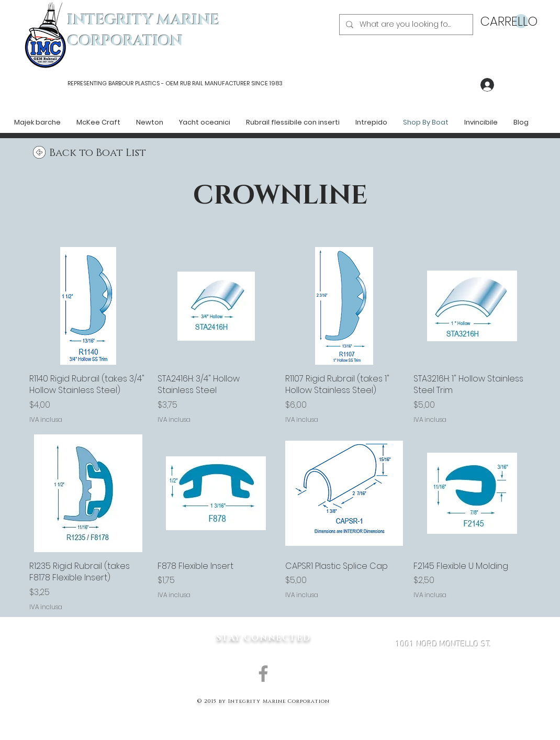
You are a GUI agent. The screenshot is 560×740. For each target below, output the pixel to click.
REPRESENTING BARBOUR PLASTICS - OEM (123, 83)
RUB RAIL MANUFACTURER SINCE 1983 (231, 83)
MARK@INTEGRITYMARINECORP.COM (443, 700)
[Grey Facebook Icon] (263, 674)
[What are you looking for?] (405, 25)
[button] (504, 21)
